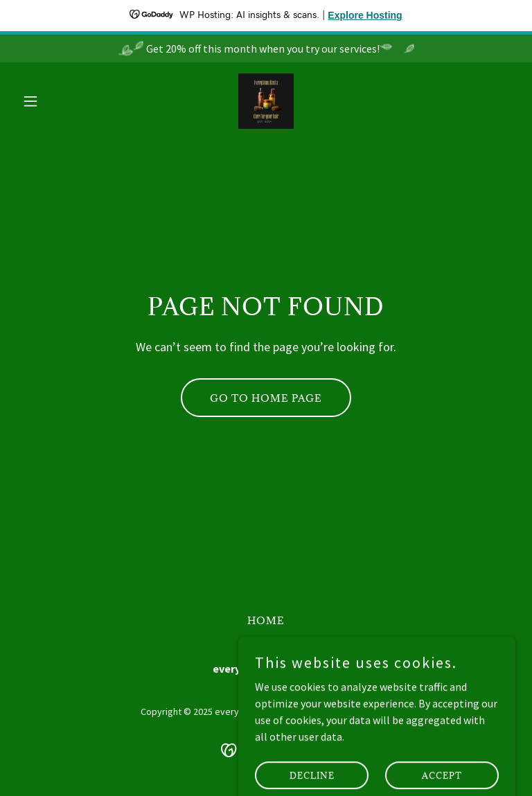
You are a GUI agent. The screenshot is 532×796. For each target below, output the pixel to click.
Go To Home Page (266, 398)
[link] (266, 101)
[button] (54, 101)
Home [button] (266, 620)
